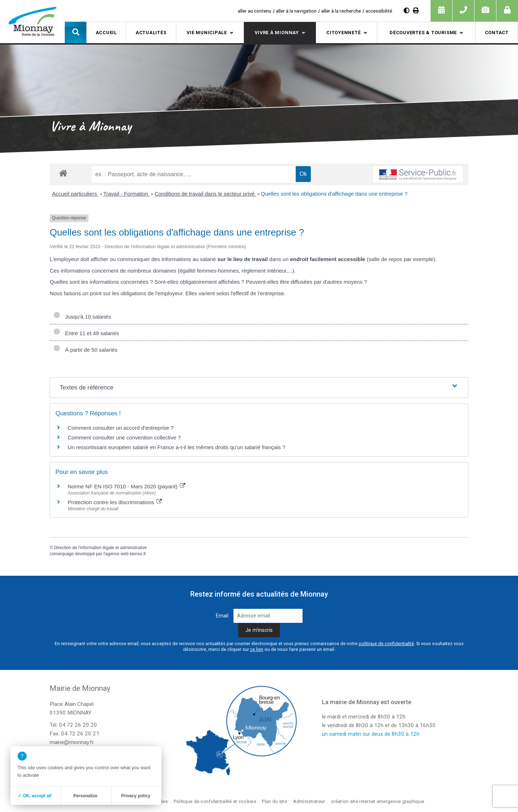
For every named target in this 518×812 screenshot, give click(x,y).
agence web (117, 554)
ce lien (257, 649)
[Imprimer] (416, 11)
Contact (497, 33)
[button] (76, 32)
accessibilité (379, 11)
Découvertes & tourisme (423, 33)
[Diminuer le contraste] (406, 11)
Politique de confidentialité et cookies (215, 801)
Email (222, 616)
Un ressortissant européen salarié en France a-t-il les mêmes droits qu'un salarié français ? (176, 447)
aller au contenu (255, 11)
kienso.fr (138, 554)
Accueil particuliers (75, 194)
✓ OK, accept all (35, 796)
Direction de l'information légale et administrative (100, 548)
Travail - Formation (126, 194)
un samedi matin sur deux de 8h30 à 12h (371, 734)
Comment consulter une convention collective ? (124, 437)
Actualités (151, 33)
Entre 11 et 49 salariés (86, 333)
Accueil (106, 33)
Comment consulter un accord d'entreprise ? (121, 428)
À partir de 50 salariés (85, 350)
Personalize (85, 796)
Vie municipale (207, 33)
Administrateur (309, 801)
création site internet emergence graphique (378, 801)
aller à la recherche (341, 11)
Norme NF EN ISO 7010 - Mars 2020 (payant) (126, 486)
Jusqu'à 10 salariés (82, 317)
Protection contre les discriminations (115, 502)
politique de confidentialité (386, 644)
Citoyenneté (344, 33)
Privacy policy (136, 796)
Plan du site (274, 801)
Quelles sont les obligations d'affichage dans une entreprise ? (334, 194)
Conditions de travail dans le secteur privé (205, 194)
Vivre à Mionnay (277, 33)
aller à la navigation (296, 11)
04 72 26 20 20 (78, 725)
